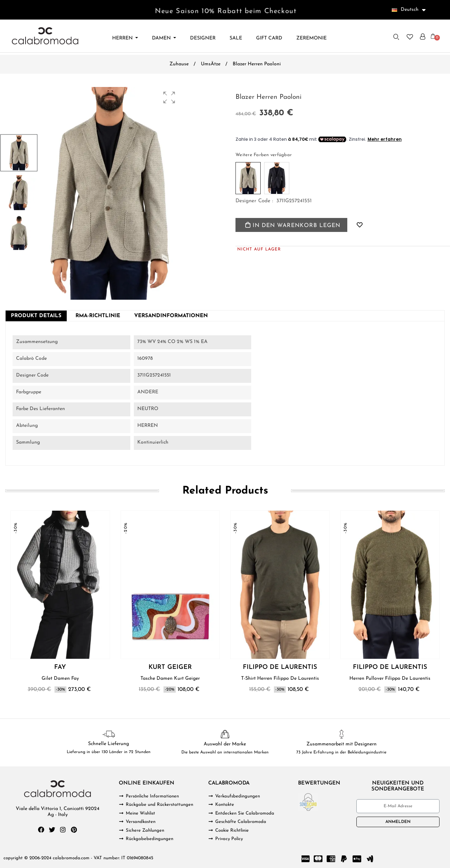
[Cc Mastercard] (318, 859)
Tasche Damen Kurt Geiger (170, 679)
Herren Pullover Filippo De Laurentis (390, 679)
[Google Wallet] (370, 859)
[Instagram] (63, 830)
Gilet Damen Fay (60, 679)
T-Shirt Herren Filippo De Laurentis (280, 679)
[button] (396, 37)
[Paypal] (344, 859)
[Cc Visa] (305, 859)
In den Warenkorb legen (293, 225)
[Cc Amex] (331, 859)
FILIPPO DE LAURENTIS (280, 668)
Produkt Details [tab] (36, 316)
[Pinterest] (74, 830)
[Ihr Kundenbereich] (423, 37)
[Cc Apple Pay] (357, 859)
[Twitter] (52, 830)
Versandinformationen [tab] (171, 316)
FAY (60, 668)
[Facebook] (41, 830)
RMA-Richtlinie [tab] (98, 316)
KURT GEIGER (170, 668)
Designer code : (254, 201)
